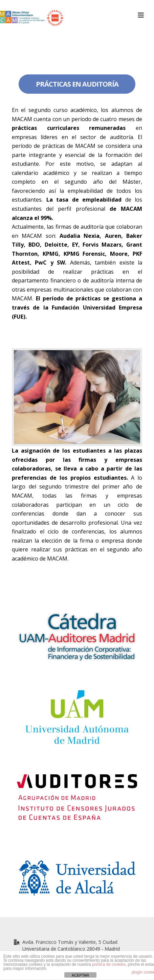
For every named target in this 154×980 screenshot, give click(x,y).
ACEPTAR (80, 975)
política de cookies (109, 964)
